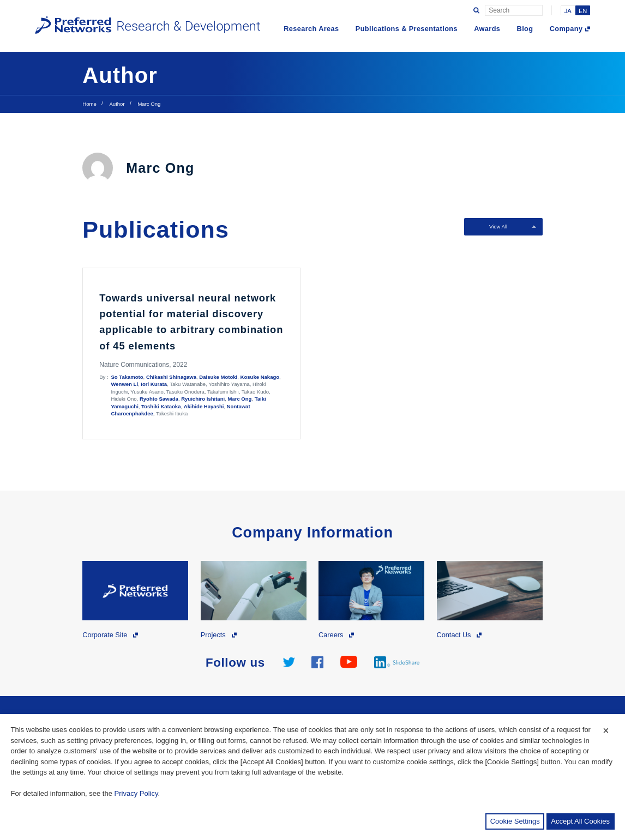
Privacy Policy (136, 793)
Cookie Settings (515, 821)
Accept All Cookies (580, 821)
